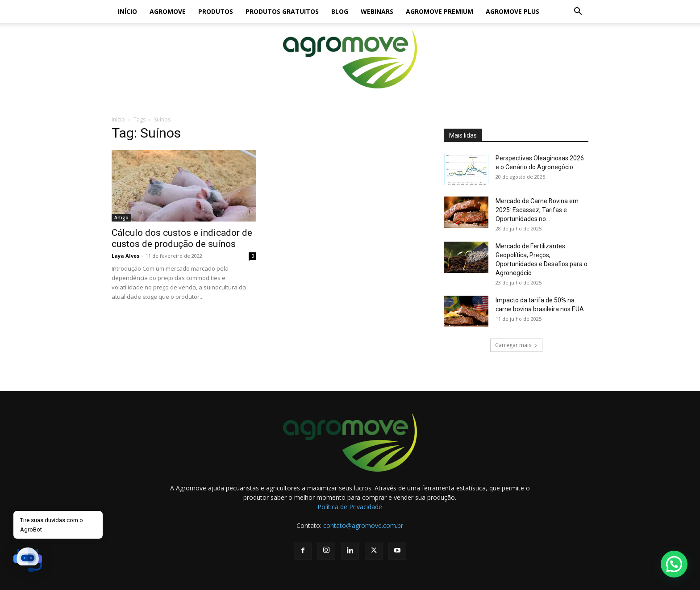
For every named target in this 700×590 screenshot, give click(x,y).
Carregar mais (516, 345)
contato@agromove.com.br (363, 525)
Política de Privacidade (350, 507)
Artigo (121, 218)
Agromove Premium (440, 11)
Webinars (377, 11)
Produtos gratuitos (282, 11)
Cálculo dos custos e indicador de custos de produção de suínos (182, 238)
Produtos (216, 11)
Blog (340, 11)
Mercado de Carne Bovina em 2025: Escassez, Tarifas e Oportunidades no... (537, 210)
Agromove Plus (512, 11)
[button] (578, 12)
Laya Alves (125, 256)
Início (127, 11)
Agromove (168, 11)
